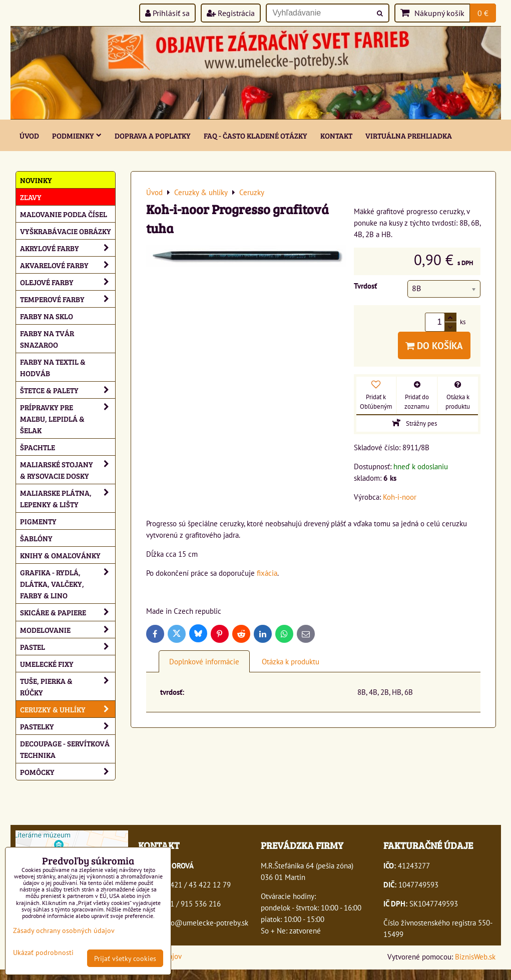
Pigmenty (38, 521)
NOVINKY (36, 180)
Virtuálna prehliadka (409, 135)
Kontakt (336, 135)
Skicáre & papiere (68, 612)
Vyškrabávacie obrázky (66, 231)
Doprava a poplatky (153, 135)
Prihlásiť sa (167, 13)
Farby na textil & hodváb (53, 367)
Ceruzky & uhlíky (68, 709)
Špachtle (38, 447)
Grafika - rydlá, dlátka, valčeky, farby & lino (68, 584)
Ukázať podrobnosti (43, 952)
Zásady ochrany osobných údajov (64, 930)
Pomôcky (68, 772)
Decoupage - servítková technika (65, 749)
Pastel (68, 647)
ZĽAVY (31, 197)
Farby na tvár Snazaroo (47, 339)
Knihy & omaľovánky (60, 555)
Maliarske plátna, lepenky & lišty (68, 498)
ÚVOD (29, 135)
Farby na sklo (47, 316)
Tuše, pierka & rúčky (68, 686)
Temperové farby (68, 299)
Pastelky (68, 726)
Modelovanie (68, 630)
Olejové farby (68, 282)
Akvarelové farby (68, 265)
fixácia (267, 573)
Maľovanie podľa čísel (64, 214)
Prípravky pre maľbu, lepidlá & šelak (68, 418)
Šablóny (36, 538)
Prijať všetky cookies (125, 958)
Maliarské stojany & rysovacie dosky (68, 470)
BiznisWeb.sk (475, 956)
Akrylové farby (68, 248)
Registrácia (231, 13)
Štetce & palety (68, 390)
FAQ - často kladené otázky (255, 135)
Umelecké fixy (47, 664)
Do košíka (434, 345)
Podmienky (77, 135)
